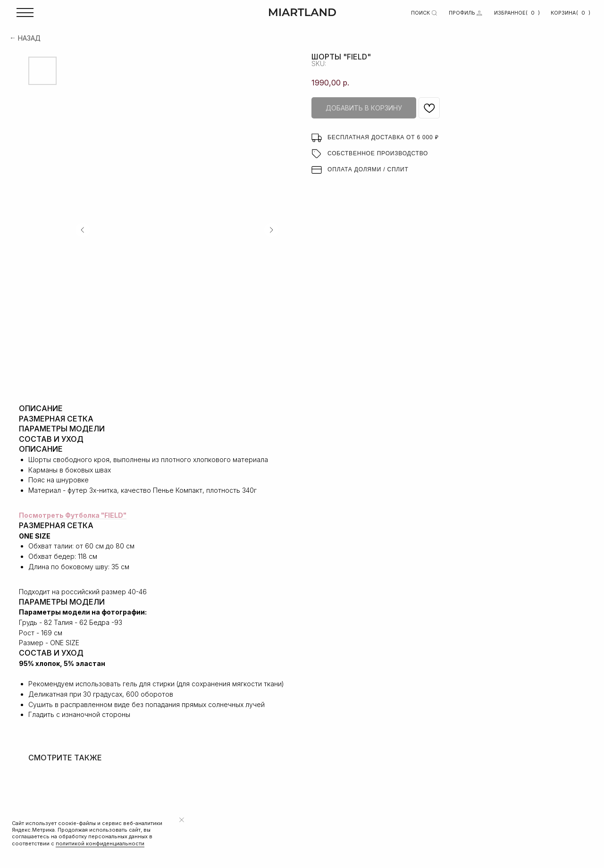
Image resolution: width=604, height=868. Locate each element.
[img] (479, 13)
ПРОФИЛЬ (462, 13)
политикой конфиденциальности (100, 843)
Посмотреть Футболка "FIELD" (73, 515)
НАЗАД (29, 38)
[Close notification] (182, 820)
